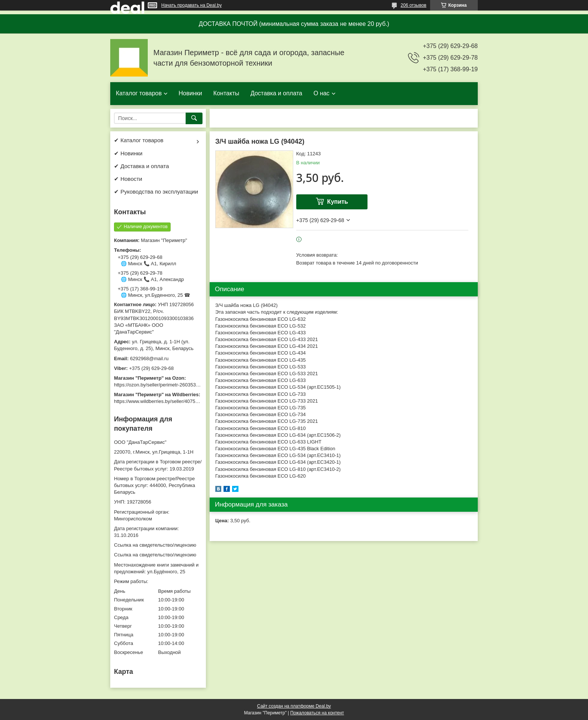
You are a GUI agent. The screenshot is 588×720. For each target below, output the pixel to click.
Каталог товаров (139, 93)
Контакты (226, 93)
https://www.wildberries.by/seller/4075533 (159, 401)
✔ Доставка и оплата (142, 166)
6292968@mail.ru (149, 358)
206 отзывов (413, 5)
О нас (322, 93)
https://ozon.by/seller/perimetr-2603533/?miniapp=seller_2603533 (185, 385)
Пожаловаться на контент (317, 713)
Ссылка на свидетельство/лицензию (155, 545)
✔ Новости (128, 179)
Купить (337, 202)
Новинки (190, 93)
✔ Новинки (128, 153)
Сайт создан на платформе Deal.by (294, 706)
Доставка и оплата (276, 93)
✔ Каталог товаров (139, 140)
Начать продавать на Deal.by (191, 5)
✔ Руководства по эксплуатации (156, 192)
